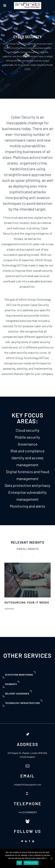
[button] (22, 557)
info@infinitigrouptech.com (28, 784)
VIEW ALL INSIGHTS (28, 549)
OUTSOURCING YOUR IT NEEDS (27, 603)
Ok (19, 863)
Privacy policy (31, 863)
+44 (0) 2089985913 (27, 812)
